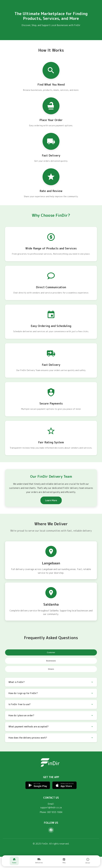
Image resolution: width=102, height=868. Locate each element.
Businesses (51, 661)
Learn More (51, 500)
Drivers (51, 669)
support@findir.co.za (51, 807)
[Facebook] (51, 830)
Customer (51, 652)
